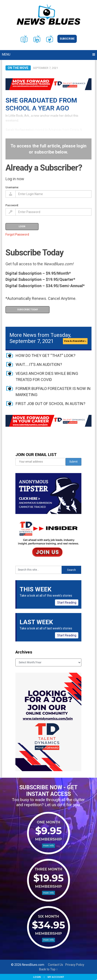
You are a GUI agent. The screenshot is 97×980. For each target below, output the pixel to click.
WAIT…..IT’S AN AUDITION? (39, 364)
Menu (6, 54)
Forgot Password (17, 234)
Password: (12, 205)
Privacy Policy (75, 965)
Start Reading (67, 603)
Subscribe (67, 39)
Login (37, 977)
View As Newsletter (75, 341)
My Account (56, 977)
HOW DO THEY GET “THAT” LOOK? (46, 355)
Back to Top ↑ (48, 969)
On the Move (18, 68)
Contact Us (56, 965)
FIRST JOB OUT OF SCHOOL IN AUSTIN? (50, 404)
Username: (12, 187)
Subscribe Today (27, 310)
